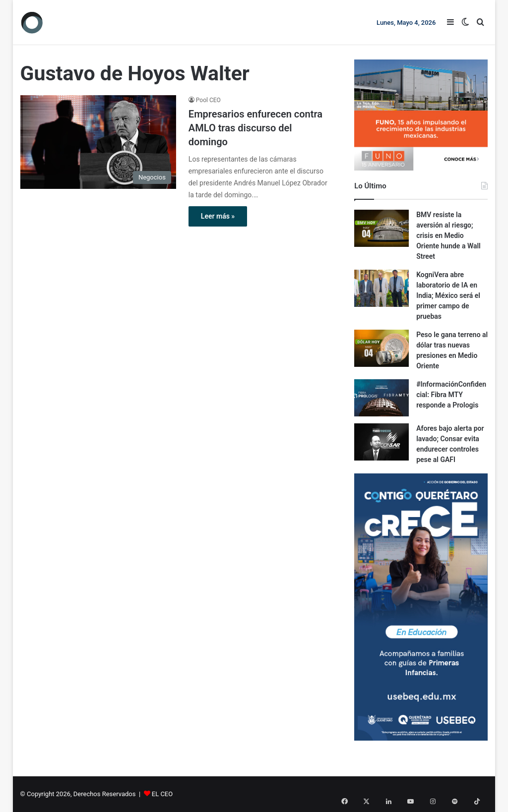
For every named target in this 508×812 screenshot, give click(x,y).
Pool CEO (208, 100)
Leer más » (218, 216)
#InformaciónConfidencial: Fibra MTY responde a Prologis (451, 395)
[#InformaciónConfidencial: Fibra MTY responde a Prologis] (381, 398)
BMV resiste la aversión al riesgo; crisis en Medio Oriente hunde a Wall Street (448, 235)
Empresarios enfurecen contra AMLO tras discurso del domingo (255, 128)
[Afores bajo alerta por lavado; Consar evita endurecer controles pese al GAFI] (381, 442)
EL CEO (162, 794)
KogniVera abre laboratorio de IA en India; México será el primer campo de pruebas (448, 295)
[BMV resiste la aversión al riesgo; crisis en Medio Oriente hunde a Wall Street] (381, 228)
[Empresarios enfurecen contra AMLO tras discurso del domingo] (98, 142)
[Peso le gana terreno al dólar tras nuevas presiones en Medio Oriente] (381, 348)
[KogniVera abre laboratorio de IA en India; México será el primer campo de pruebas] (381, 288)
